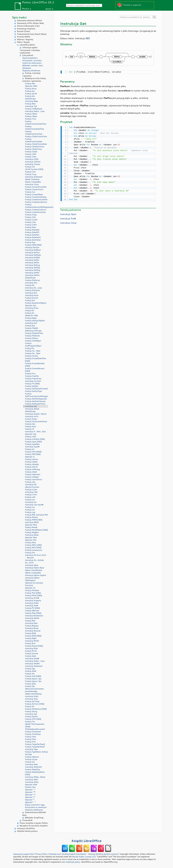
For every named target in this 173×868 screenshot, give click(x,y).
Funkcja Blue (30, 104)
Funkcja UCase (31, 759)
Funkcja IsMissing (32, 469)
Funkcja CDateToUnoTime (36, 136)
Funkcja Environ (32, 298)
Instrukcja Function (33, 381)
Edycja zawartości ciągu (35, 805)
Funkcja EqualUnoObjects (36, 303)
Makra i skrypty (23, 42)
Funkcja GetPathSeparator (36, 399)
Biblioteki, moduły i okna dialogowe (33, 67)
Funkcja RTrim (31, 651)
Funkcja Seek (30, 656)
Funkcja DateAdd (32, 230)
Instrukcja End (31, 293)
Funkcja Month (31, 527)
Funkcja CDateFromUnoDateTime (36, 123)
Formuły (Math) (23, 37)
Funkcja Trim (30, 742)
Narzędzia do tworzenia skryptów (34, 826)
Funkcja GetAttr (32, 386)
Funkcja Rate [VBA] (33, 613)
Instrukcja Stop (31, 699)
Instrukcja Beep (31, 101)
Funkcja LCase (31, 490)
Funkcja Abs (30, 84)
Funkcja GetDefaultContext (36, 389)
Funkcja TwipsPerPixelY (35, 747)
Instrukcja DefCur (32, 252)
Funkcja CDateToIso (33, 149)
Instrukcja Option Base (34, 568)
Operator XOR (31, 785)
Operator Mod (31, 525)
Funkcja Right (31, 638)
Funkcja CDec (31, 157)
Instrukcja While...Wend (35, 777)
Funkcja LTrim (31, 495)
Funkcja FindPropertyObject (33, 345)
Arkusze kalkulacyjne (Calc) (28, 26)
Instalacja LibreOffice (26, 828)
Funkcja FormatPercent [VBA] (35, 370)
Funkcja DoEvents (32, 290)
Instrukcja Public (32, 603)
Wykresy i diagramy (25, 39)
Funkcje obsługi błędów (35, 321)
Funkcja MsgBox (32, 532)
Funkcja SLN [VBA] (33, 676)
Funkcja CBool (31, 114)
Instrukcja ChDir (32, 159)
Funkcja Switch (31, 717)
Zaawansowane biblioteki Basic (34, 814)
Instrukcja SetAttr (32, 664)
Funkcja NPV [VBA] (33, 548)
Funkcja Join (30, 482)
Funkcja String (31, 711)
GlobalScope (30, 99)
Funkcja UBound (32, 757)
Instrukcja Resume (33, 631)
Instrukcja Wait (31, 764)
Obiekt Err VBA (31, 316)
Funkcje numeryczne (33, 550)
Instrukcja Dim (31, 283)
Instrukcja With (31, 780)
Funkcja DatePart (32, 235)
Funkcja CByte (31, 116)
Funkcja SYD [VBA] (33, 719)
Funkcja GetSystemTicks (35, 404)
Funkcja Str (30, 706)
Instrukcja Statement (34, 177)
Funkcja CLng (31, 174)
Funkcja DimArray (32, 280)
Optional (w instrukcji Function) (34, 584)
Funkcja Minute (31, 517)
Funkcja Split (30, 684)
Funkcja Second (32, 653)
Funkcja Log (30, 512)
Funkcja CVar (31, 222)
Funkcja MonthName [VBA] (36, 530)
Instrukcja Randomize (34, 616)
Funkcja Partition (32, 590)
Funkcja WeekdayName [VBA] (35, 773)
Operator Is (30, 457)
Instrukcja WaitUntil (33, 767)
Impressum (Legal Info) (23, 854)
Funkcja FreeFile (32, 376)
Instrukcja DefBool (33, 250)
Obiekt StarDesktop (33, 694)
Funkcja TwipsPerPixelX (35, 744)
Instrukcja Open (32, 565)
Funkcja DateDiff (32, 232)
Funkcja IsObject (32, 477)
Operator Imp (31, 434)
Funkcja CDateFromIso (35, 147)
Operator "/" (30, 797)
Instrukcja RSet (31, 648)
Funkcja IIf (29, 429)
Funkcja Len (30, 500)
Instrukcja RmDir (32, 641)
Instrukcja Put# (31, 606)
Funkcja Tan (30, 722)
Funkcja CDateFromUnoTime (34, 133)
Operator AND (31, 86)
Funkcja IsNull (31, 472)
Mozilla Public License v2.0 (84, 857)
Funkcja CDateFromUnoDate (34, 140)
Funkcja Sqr (30, 686)
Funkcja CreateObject (34, 194)
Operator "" (30, 800)
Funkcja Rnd (30, 643)
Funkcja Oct (30, 553)
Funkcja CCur (31, 119)
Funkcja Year (30, 787)
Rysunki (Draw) (23, 31)
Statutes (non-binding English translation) (68, 854)
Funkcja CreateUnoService (36, 202)
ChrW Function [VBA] (34, 169)
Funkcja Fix (30, 348)
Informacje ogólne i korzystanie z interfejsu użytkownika (30, 50)
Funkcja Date (30, 227)
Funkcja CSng (31, 215)
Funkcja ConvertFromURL (36, 187)
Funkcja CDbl (31, 154)
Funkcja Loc (30, 507)
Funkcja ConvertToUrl (34, 189)
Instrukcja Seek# (32, 659)
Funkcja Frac (30, 374)
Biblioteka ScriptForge (34, 818)
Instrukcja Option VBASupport (32, 579)
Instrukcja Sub (31, 714)
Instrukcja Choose (32, 164)
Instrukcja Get (31, 406)
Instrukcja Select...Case (35, 111)
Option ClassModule (34, 570)
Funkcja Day (30, 242)
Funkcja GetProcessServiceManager (36, 395)
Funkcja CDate (31, 152)
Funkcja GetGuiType (33, 391)
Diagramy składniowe (31, 71)
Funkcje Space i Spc (33, 679)
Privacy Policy (41, 854)
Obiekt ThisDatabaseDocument (35, 728)
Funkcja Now (30, 542)
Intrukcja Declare (32, 247)
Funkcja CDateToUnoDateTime (34, 128)
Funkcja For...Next (33, 351)
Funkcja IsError (31, 467)
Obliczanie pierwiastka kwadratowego (34, 690)
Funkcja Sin (30, 674)
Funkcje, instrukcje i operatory (31, 74)
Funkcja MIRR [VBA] (34, 520)
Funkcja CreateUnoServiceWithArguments (37, 206)
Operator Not (31, 540)
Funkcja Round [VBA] (34, 646)
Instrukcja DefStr (32, 273)
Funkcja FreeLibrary (33, 379)
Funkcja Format (31, 356)
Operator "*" (30, 792)
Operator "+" (30, 795)
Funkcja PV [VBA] (32, 608)
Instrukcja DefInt (32, 263)
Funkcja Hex (30, 424)
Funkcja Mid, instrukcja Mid (36, 515)
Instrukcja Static (32, 696)
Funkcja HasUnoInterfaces (36, 421)
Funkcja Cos (30, 192)
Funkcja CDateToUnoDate (36, 144)
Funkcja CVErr (31, 225)
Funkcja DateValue (33, 240)
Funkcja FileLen (31, 338)
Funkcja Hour (31, 426)
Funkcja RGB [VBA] (33, 636)
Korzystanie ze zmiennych (36, 807)
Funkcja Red (30, 621)
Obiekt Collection (32, 179)
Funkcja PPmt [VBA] (33, 595)
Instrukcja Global (32, 409)
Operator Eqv (31, 305)
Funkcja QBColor (32, 611)
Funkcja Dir (30, 285)
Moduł (25, 9)
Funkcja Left (30, 497)
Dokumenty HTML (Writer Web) (30, 23)
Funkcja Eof (30, 300)
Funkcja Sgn (30, 669)
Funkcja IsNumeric (33, 474)
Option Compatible (33, 182)
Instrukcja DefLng (32, 265)
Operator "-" (30, 790)
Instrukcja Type (31, 749)
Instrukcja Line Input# (34, 505)
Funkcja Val (30, 762)
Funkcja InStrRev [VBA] (35, 439)
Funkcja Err (30, 313)
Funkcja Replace (32, 626)
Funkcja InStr (31, 437)
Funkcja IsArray (31, 459)
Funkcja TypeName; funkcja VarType (36, 753)
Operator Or (30, 588)
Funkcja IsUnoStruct (34, 479)
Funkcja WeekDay (32, 769)
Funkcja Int (30, 449)
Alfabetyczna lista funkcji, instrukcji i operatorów (34, 80)
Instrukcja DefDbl (32, 258)
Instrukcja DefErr (32, 260)
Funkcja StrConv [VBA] (35, 704)
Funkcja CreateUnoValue (35, 212)
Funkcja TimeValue (33, 734)
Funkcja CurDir (31, 220)
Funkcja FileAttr (32, 328)
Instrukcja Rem (31, 623)
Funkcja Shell (31, 671)
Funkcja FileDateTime (34, 333)
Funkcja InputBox (32, 444)
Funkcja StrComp (32, 701)
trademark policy (73, 862)
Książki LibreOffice (87, 841)
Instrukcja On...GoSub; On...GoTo (34, 561)
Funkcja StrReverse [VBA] (36, 709)
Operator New (31, 537)
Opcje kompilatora (30, 58)
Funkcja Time (30, 737)
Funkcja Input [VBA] (33, 442)
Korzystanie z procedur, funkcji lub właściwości (32, 62)
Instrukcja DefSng (33, 270)
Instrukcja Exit (31, 323)
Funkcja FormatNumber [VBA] (35, 365)
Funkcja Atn (30, 96)
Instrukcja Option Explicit (36, 575)
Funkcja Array (31, 89)
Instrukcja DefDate (33, 255)
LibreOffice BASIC (27, 45)
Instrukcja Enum (32, 295)
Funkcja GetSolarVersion (35, 401)
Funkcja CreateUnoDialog (36, 197)
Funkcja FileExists (32, 336)
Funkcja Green (31, 419)
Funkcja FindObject (33, 341)
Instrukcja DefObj (32, 268)
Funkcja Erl (30, 310)
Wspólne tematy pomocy (27, 831)
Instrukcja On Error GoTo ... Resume (36, 556)
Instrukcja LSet (31, 492)
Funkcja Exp (30, 326)
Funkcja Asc (30, 91)
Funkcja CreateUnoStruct (36, 210)
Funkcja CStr (30, 217)
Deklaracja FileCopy (33, 331)
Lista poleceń (28, 55)
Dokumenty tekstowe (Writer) (29, 20)
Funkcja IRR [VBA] (33, 454)
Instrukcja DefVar (32, 275)
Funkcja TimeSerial (33, 732)
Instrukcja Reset (32, 628)
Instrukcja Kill (31, 484)
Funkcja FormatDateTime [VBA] (35, 360)
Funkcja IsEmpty (32, 464)
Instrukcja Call (31, 106)
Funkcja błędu (31, 318)
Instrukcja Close (68, 222)
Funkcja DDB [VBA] (33, 245)
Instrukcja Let (31, 502)
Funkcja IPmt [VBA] (33, 452)
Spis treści (19, 17)
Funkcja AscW (31, 94)
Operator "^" (30, 802)
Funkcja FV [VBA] (32, 384)
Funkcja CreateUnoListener (36, 200)
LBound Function (32, 487)
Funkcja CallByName (34, 109)
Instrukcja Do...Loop (33, 288)
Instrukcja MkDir (32, 522)
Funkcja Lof (30, 510)
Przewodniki (27, 820)
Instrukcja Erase (32, 308)
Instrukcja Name (32, 535)
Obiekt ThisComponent (35, 724)
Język (48, 9)
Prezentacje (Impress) (26, 29)
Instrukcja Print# (32, 598)
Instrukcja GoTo (32, 416)
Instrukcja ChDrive (33, 162)
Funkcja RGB (30, 633)
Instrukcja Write (32, 782)
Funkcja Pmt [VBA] (33, 593)
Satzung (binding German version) (103, 854)
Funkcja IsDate (31, 462)
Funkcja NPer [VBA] (33, 545)
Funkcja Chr (30, 167)
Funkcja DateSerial (33, 237)
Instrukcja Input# (32, 447)
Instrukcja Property (33, 601)
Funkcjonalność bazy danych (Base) (32, 34)
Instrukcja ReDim (32, 618)
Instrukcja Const (32, 184)
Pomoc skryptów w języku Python (34, 823)
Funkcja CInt (30, 172)
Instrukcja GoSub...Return (36, 414)
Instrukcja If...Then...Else (35, 432)
